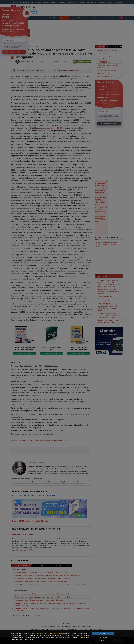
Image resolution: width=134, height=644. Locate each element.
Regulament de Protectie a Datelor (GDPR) (53, 634)
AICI (83, 637)
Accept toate (103, 633)
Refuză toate (103, 641)
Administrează (103, 637)
